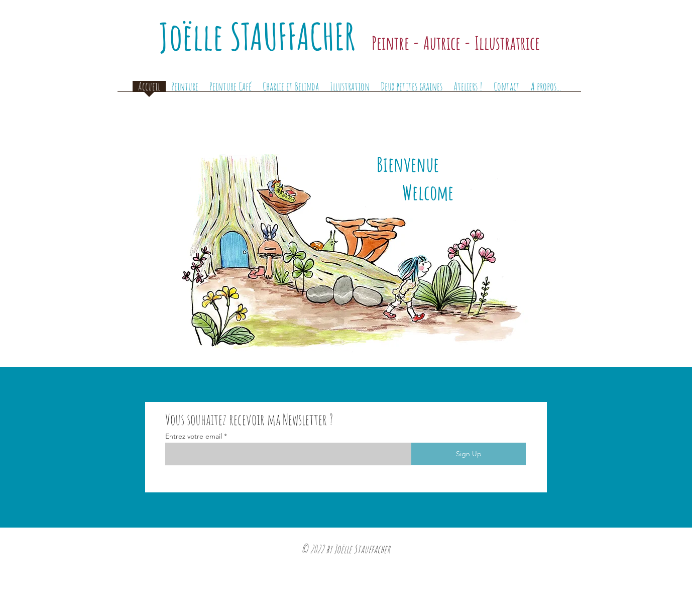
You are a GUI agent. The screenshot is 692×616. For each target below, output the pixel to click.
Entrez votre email (194, 436)
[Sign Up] (469, 454)
